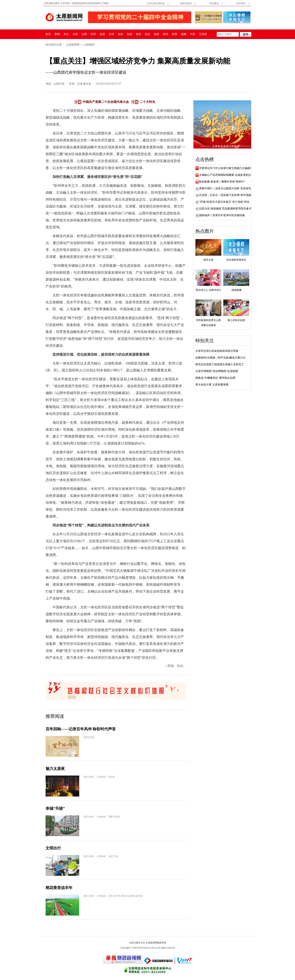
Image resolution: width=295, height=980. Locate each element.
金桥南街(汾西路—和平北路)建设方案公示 (220, 358)
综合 (147, 34)
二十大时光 (147, 102)
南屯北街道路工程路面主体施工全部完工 (220, 364)
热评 (138, 34)
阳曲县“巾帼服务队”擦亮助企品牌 (215, 378)
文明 (111, 34)
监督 (102, 34)
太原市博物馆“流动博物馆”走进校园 (217, 371)
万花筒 (202, 34)
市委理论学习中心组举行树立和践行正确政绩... (227, 168)
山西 (84, 34)
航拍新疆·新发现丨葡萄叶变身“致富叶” (222, 182)
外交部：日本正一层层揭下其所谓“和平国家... (226, 195)
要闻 (57, 34)
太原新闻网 (72, 45)
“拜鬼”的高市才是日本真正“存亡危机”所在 (224, 202)
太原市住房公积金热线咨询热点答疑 (217, 351)
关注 (66, 34)
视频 (184, 34)
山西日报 (59, 84)
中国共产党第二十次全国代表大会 (106, 102)
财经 (166, 34)
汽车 (193, 34)
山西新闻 (89, 45)
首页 (48, 34)
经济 (93, 34)
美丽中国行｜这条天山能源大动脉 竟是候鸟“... (227, 188)
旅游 (157, 34)
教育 (175, 34)
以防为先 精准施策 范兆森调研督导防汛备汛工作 (228, 209)
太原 (75, 34)
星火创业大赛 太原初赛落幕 (212, 385)
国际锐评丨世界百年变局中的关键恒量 (222, 215)
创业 (120, 34)
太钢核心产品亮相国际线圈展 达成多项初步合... (227, 175)
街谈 (129, 34)
